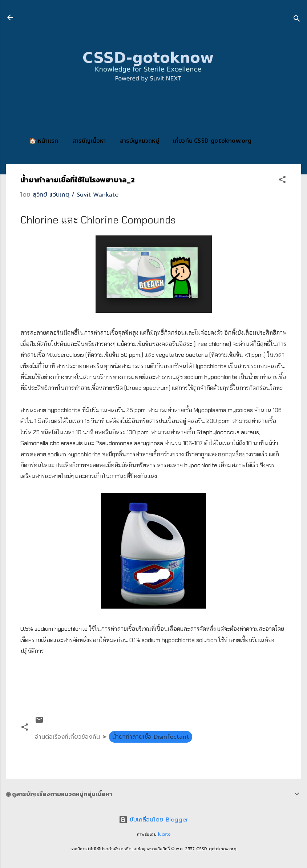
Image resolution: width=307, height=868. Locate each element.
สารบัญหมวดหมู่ (140, 141)
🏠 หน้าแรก (44, 141)
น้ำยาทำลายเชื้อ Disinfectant (151, 737)
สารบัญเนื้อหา (89, 141)
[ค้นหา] (297, 20)
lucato (164, 834)
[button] (282, 181)
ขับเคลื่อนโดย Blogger (153, 820)
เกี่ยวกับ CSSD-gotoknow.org (212, 141)
